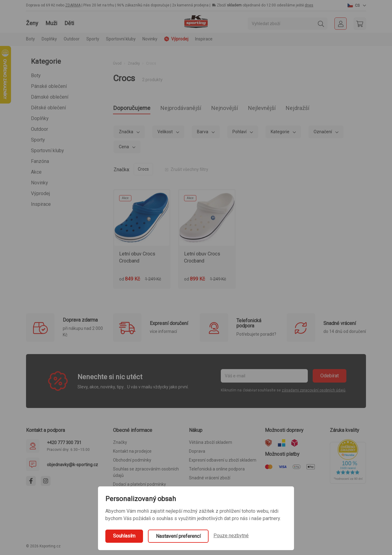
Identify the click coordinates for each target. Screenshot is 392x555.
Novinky (150, 39)
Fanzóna (40, 161)
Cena (124, 148)
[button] (357, 5)
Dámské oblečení (50, 97)
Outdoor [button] (72, 39)
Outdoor (40, 129)
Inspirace (204, 39)
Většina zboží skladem (211, 444)
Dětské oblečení (48, 108)
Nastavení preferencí (178, 536)
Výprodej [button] (176, 39)
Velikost (166, 133)
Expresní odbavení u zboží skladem (223, 462)
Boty (36, 76)
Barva (203, 133)
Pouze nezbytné (231, 536)
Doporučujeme (135, 109)
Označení (323, 133)
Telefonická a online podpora (217, 471)
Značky (134, 63)
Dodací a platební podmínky (139, 486)
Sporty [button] (93, 39)
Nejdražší (328, 109)
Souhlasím (124, 536)
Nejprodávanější (192, 109)
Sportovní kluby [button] (121, 39)
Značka (126, 133)
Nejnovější (243, 109)
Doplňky (40, 118)
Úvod (117, 63)
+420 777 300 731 (64, 444)
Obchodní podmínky (132, 462)
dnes (309, 5)
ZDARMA (73, 5)
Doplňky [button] (49, 39)
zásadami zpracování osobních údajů (314, 392)
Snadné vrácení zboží (210, 480)
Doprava (197, 453)
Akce (36, 172)
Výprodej (40, 193)
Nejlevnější (286, 109)
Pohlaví (240, 133)
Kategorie (281, 133)
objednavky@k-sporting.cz (72, 466)
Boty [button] (30, 39)
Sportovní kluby (47, 151)
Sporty (38, 140)
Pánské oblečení (49, 86)
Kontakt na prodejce (132, 453)
